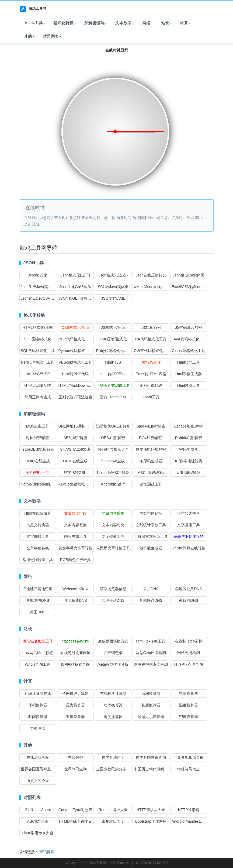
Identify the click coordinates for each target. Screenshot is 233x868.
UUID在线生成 (37, 461)
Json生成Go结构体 (75, 287)
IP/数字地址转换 (188, 461)
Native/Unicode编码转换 (41, 484)
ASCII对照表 (38, 821)
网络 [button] (148, 23)
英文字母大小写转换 (75, 548)
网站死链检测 (189, 653)
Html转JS (113, 362)
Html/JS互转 (151, 362)
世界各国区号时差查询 (40, 769)
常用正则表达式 (38, 397)
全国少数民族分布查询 (115, 769)
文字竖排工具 (189, 525)
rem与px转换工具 (151, 641)
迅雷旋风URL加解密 (113, 426)
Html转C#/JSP (37, 374)
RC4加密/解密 (151, 438)
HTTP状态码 (189, 810)
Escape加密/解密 (189, 426)
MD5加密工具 (38, 426)
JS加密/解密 (151, 327)
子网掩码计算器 (75, 693)
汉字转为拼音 (189, 513)
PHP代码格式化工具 (76, 339)
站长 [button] (166, 23)
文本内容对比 (113, 525)
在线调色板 (113, 653)
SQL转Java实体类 (113, 287)
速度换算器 (75, 717)
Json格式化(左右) (113, 275)
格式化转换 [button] (65, 23)
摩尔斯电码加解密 (151, 449)
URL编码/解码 (189, 473)
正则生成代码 (151, 385)
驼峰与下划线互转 (189, 536)
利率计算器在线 (38, 693)
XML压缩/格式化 (113, 339)
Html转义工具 (189, 362)
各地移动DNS (113, 600)
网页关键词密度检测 (151, 664)
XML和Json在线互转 (151, 287)
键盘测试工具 (151, 484)
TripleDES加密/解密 (38, 449)
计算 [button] (185, 23)
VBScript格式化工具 (75, 362)
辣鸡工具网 (33, 9)
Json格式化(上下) (75, 275)
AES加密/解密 (75, 438)
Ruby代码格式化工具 (114, 351)
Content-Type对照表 (75, 810)
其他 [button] (29, 36)
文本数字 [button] (125, 23)
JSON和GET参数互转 (77, 298)
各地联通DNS (75, 600)
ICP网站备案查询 (75, 664)
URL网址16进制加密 (76, 426)
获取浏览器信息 (113, 589)
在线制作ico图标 (189, 641)
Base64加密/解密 (151, 426)
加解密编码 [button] (96, 23)
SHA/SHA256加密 (75, 449)
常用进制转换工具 (38, 560)
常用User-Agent (38, 810)
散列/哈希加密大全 (113, 449)
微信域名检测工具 (38, 641)
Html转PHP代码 (75, 374)
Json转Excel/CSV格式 (39, 298)
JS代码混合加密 (189, 327)
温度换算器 (189, 705)
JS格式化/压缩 (113, 327)
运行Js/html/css (113, 397)
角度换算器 (113, 717)
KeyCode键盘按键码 (76, 484)
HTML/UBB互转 (38, 385)
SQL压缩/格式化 (38, 339)
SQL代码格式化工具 (38, 351)
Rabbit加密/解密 (189, 438)
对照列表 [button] (52, 36)
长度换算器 (151, 705)
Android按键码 (113, 484)
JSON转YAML (113, 298)
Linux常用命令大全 (38, 833)
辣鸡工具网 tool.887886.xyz (109, 863)
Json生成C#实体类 (188, 275)
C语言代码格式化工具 (152, 351)
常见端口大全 (113, 821)
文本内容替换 (75, 525)
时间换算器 (38, 717)
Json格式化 (38, 275)
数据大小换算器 (151, 717)
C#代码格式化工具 (151, 339)
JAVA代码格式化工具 (189, 339)
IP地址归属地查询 (38, 589)
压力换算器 (75, 705)
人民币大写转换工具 (113, 548)
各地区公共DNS (189, 589)
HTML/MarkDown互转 (77, 385)
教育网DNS (189, 600)
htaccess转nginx (75, 641)
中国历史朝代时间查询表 (155, 769)
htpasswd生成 (113, 461)
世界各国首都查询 (151, 757)
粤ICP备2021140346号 (152, 863)
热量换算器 (189, 693)
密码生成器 (189, 449)
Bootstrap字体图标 (151, 821)
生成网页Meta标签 (38, 653)
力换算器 (38, 728)
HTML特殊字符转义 (75, 821)
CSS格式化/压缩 (75, 327)
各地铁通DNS (151, 600)
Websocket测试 (75, 589)
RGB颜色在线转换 (75, 560)
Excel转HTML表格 (151, 374)
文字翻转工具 (38, 536)
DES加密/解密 (113, 438)
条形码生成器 (151, 461)
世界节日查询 (75, 769)
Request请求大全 (113, 810)
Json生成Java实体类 (38, 287)
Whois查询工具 (38, 664)
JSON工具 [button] (35, 23)
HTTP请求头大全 (151, 810)
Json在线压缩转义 (151, 275)
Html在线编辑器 (38, 513)
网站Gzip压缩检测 (151, 653)
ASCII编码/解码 (151, 473)
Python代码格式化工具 (78, 351)
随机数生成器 (151, 548)
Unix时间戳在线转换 (189, 548)
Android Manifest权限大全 (193, 821)
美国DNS (38, 612)
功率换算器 (113, 705)
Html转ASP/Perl (113, 374)
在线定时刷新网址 (75, 653)
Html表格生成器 (189, 374)
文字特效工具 (113, 536)
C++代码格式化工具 (189, 351)
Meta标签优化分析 (113, 664)
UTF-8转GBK (75, 473)
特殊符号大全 (189, 769)
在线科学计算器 (113, 693)
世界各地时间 (113, 757)
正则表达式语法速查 (75, 397)
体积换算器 (38, 705)
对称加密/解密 (38, 438)
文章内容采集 (113, 513)
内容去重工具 (75, 536)
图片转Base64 (38, 473)
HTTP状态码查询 (189, 664)
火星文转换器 (38, 525)
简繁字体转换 (151, 513)
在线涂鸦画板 (38, 757)
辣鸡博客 (47, 852)
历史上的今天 (38, 781)
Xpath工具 (151, 397)
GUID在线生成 (75, 461)
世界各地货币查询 (189, 757)
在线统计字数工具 (151, 525)
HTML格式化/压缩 (38, 327)
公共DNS (151, 589)
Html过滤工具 (189, 385)
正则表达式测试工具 (113, 385)
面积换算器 (151, 693)
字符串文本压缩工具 (151, 536)
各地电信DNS (38, 600)
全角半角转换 (38, 548)
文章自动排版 (75, 513)
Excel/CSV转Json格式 (190, 287)
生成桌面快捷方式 (113, 641)
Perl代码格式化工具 (38, 362)
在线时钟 (75, 757)
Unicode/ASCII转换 (113, 473)
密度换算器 (189, 717)
